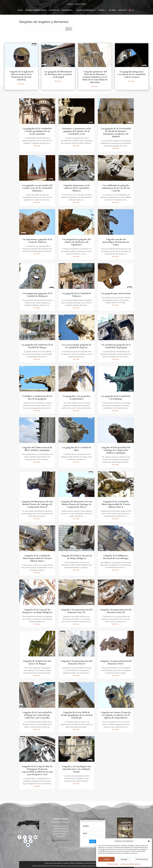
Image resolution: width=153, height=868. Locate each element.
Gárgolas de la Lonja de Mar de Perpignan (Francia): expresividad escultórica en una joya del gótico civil (37, 770)
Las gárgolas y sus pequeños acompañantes (76, 397)
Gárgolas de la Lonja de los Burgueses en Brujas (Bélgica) (37, 611)
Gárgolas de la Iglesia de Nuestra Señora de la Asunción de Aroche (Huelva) (21, 76)
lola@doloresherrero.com (60, 840)
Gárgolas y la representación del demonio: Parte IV (76, 611)
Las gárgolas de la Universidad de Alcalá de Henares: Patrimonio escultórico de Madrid (116, 133)
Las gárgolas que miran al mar (116, 293)
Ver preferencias (142, 859)
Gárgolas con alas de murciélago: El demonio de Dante (116, 242)
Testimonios (54, 10)
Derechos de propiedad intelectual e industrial (86, 866)
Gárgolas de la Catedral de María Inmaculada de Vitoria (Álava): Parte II (116, 504)
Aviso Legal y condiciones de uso (131, 864)
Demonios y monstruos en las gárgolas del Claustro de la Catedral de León (76, 131)
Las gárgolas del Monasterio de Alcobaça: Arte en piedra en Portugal (58, 74)
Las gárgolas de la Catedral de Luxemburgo (116, 397)
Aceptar (106, 859)
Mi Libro (112, 10)
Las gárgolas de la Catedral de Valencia (76, 295)
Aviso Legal (56, 866)
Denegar (124, 859)
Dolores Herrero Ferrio (36, 10)
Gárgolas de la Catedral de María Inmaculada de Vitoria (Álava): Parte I (37, 558)
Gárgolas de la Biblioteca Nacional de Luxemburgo (116, 557)
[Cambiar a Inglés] (130, 11)
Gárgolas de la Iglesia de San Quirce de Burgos (37, 662)
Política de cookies (113, 864)
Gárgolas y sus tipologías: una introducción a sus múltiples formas (77, 769)
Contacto (122, 10)
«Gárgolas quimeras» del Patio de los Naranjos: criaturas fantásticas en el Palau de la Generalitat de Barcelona (95, 77)
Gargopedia (67, 10)
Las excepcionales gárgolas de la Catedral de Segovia (76, 346)
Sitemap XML (37, 866)
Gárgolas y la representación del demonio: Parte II (76, 662)
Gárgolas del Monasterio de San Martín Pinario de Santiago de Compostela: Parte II (37, 504)
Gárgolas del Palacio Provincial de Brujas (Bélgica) (76, 557)
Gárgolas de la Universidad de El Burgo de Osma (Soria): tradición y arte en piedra (37, 715)
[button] (149, 841)
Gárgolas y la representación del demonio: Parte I (116, 662)
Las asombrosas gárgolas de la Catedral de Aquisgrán (116, 346)
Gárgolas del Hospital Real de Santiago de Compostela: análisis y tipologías (116, 450)
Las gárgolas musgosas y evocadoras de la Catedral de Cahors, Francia (132, 74)
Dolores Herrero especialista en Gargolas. (57, 863)
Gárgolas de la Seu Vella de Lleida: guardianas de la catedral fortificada (77, 715)
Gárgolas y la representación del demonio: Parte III (116, 611)
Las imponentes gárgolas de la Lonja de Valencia (37, 241)
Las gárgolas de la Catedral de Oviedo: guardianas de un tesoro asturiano (37, 131)
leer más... (21, 84)
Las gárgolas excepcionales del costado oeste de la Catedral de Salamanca (37, 188)
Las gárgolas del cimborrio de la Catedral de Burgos (37, 346)
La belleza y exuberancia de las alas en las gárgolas (37, 397)
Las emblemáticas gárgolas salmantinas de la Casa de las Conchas (116, 188)
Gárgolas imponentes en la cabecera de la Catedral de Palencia (76, 188)
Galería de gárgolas (85, 10)
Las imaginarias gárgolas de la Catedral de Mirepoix (37, 295)
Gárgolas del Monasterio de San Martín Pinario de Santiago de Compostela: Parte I (77, 504)
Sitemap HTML (47, 866)
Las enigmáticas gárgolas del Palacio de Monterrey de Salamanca (76, 242)
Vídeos (101, 10)
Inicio (20, 10)
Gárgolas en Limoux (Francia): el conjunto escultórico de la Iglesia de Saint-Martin (116, 715)
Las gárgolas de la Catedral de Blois (76, 449)
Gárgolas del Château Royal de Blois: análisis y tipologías (37, 449)
